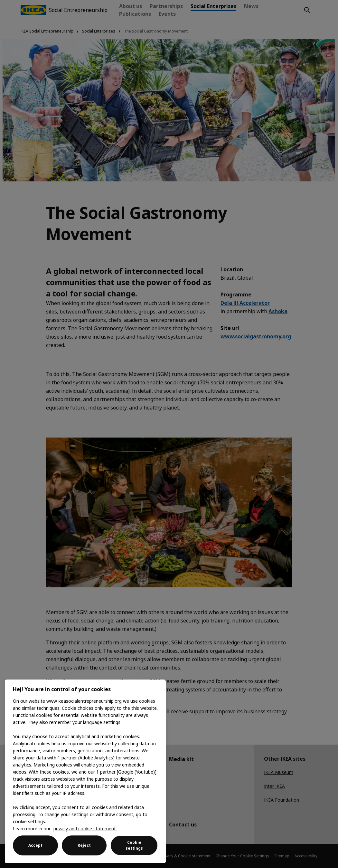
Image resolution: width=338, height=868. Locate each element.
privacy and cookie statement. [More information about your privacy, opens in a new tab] (85, 829)
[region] (85, 771)
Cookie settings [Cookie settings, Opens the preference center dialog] (134, 845)
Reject (84, 845)
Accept (35, 845)
